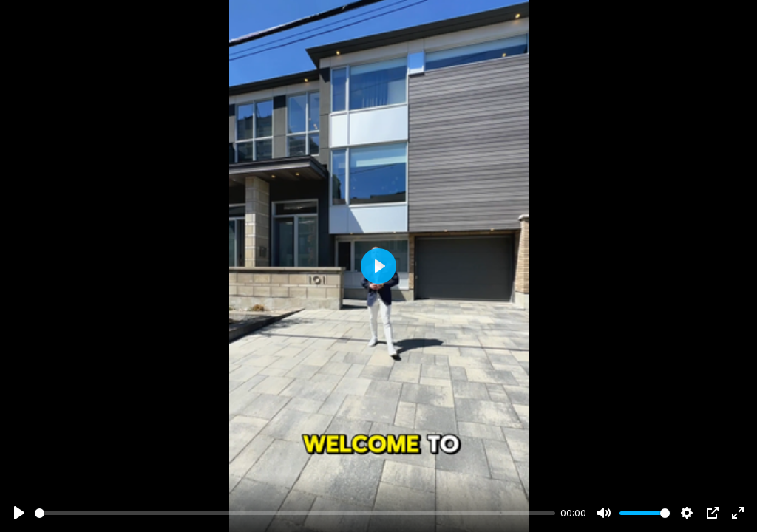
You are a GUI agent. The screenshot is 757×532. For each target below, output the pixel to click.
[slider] (295, 513)
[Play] (19, 513)
